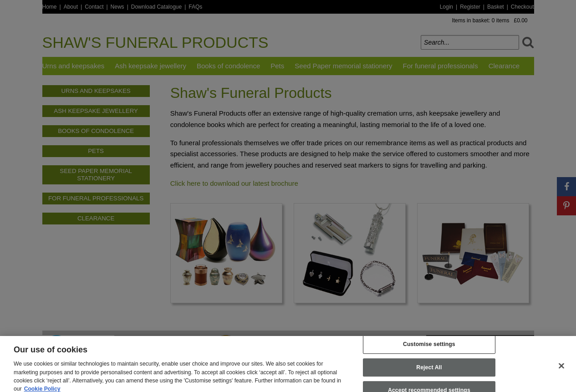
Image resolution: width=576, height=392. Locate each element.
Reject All (429, 372)
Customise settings (429, 349)
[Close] (561, 370)
